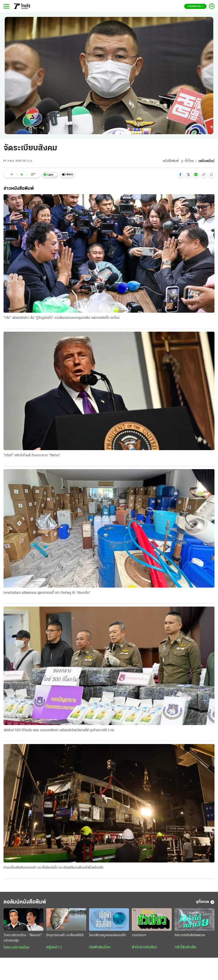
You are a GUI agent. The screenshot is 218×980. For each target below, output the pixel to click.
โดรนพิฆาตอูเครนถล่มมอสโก (108, 938)
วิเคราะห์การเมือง (16, 951)
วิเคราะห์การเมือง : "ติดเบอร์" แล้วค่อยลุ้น (23, 941)
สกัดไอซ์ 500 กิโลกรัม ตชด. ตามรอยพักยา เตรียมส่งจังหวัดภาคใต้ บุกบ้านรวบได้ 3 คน (59, 731)
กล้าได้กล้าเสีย (185, 950)
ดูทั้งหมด (205, 904)
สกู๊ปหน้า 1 (54, 950)
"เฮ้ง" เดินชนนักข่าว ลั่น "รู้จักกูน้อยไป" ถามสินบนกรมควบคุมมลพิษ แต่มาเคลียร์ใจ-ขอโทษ (61, 318)
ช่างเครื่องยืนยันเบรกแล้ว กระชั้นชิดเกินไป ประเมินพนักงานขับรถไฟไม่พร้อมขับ (54, 869)
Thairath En (195, 6)
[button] (180, 175)
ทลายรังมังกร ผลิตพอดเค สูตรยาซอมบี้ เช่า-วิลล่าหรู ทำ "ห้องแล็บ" (47, 594)
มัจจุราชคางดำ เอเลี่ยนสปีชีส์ (65, 938)
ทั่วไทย (189, 161)
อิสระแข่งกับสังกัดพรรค (190, 938)
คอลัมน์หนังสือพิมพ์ (31, 904)
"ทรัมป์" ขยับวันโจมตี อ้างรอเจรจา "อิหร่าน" (32, 456)
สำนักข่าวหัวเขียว (144, 950)
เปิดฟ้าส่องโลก (100, 950)
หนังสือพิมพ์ (169, 161)
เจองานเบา (139, 938)
